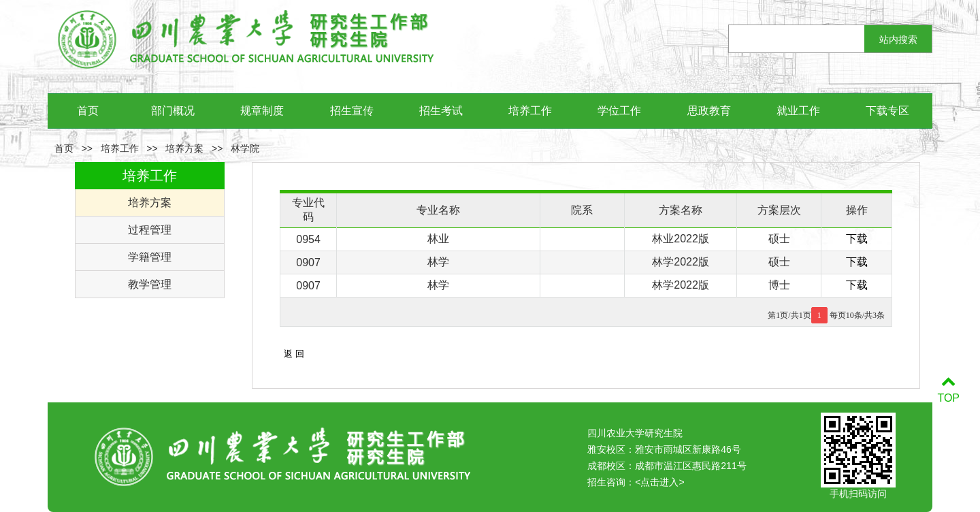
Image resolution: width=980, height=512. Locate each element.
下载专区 (887, 111)
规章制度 (262, 111)
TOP (948, 390)
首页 (88, 111)
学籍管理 (150, 257)
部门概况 (173, 111)
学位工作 (619, 111)
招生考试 (441, 111)
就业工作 (798, 111)
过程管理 (150, 230)
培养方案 (184, 148)
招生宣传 (352, 111)
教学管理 (150, 284)
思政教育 (709, 111)
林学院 (245, 148)
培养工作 (530, 111)
